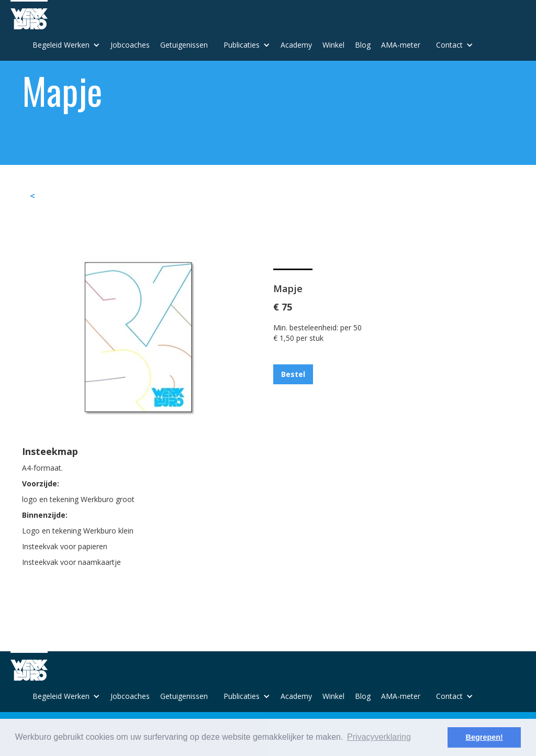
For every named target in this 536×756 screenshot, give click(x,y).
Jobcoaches (130, 45)
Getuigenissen (184, 45)
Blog (363, 45)
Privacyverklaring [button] (379, 737)
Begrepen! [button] (484, 737)
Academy (296, 45)
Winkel (333, 45)
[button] (66, 45)
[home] (29, 15)
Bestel (293, 374)
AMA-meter (401, 45)
